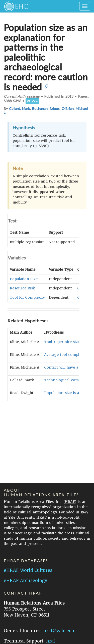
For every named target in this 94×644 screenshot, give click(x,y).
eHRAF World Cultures (28, 570)
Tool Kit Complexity (27, 297)
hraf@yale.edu (59, 631)
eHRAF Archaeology (26, 581)
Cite (32, 101)
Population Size (24, 279)
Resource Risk (22, 288)
